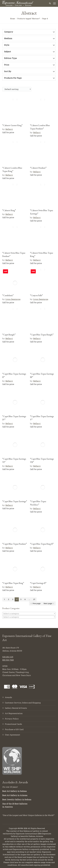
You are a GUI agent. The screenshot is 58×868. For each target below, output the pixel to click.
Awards (8, 697)
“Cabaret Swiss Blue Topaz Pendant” (14, 255)
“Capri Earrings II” (38, 583)
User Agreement (12, 735)
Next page (48, 603)
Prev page (37, 603)
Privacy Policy (12, 719)
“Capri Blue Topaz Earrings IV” (14, 418)
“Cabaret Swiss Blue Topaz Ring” (41, 255)
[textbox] (29, 614)
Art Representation (14, 713)
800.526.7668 (8, 660)
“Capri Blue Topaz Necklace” (38, 503)
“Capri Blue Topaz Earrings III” (42, 375)
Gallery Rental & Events (16, 708)
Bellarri (9, 129)
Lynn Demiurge (13, 299)
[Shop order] (17, 89)
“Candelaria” (8, 295)
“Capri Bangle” (9, 335)
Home (13, 19)
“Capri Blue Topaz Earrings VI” (14, 460)
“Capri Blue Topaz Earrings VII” (42, 460)
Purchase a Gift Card (14, 729)
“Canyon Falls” (36, 295)
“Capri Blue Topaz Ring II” (42, 544)
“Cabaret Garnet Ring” (12, 125)
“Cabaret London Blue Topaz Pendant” (40, 127)
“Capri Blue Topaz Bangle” (42, 335)
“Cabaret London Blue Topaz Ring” (12, 169)
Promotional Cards (13, 724)
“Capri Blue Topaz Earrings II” (14, 375)
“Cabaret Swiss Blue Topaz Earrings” (41, 212)
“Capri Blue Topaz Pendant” (15, 544)
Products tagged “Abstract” (29, 19)
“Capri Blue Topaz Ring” (13, 583)
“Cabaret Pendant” (38, 168)
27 (34, 599)
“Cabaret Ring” (9, 210)
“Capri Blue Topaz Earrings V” (42, 418)
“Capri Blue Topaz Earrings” (15, 501)
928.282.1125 (8, 657)
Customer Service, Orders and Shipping (23, 703)
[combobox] (29, 613)
